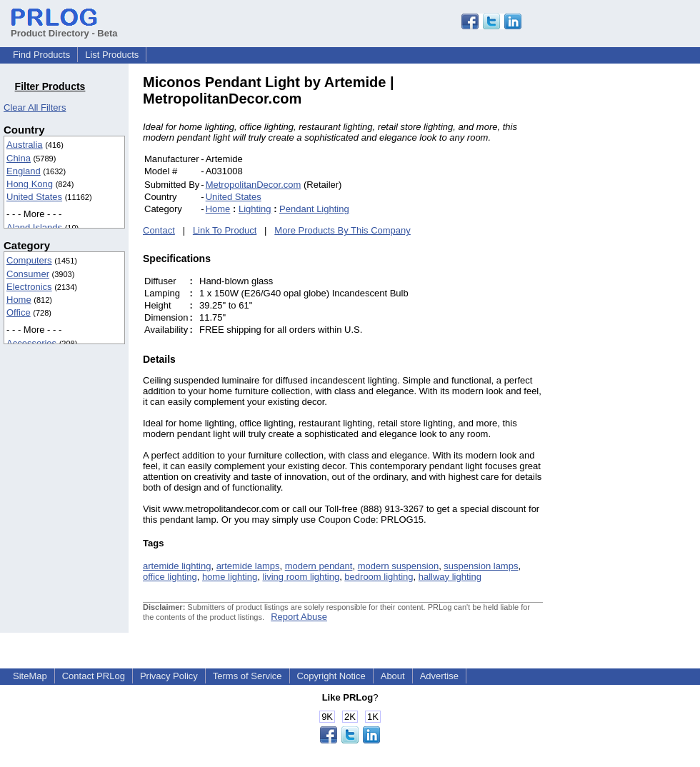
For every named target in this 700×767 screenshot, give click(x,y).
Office (19, 312)
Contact (159, 230)
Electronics (29, 287)
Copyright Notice (331, 676)
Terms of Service (247, 676)
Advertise (439, 676)
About (393, 676)
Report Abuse (299, 617)
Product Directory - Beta (64, 28)
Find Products (41, 55)
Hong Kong (30, 184)
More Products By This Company (342, 230)
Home (19, 300)
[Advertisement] (639, 289)
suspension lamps (481, 566)
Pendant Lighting (314, 209)
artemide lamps (248, 566)
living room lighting (301, 577)
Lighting (255, 209)
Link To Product (225, 230)
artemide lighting (177, 566)
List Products (112, 55)
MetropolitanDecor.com (254, 185)
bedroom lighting (379, 577)
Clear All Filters (35, 107)
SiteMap (30, 676)
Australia (25, 145)
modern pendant (319, 566)
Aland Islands (34, 227)
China (19, 158)
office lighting (170, 577)
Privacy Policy (169, 676)
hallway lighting (450, 577)
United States (34, 197)
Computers (29, 260)
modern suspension (398, 566)
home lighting (230, 577)
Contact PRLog (94, 676)
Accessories (31, 343)
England (24, 171)
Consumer (28, 274)
